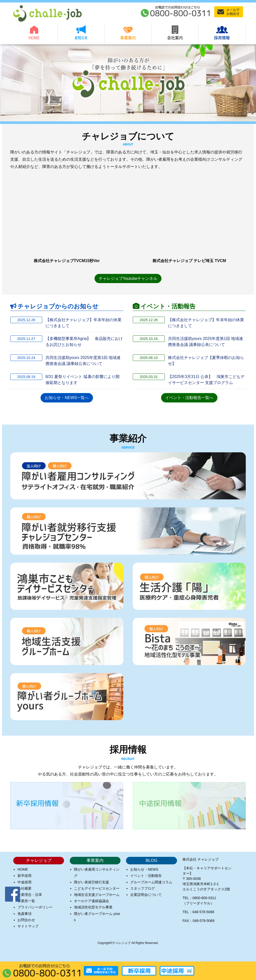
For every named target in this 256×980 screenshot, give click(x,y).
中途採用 (24, 882)
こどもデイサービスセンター (97, 888)
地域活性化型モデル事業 (93, 907)
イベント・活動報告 (146, 876)
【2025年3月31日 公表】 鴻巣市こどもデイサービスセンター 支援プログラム (206, 379)
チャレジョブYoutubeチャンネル (128, 278)
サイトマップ (28, 926)
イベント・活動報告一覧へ (189, 398)
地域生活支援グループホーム (97, 894)
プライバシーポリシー (35, 907)
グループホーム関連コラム (151, 882)
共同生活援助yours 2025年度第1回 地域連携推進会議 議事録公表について (83, 360)
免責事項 (24, 913)
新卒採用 (24, 876)
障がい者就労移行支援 (91, 882)
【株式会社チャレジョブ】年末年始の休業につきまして (83, 323)
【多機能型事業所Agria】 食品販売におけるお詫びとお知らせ (84, 342)
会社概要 (24, 888)
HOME (23, 869)
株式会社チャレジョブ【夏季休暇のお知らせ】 (206, 360)
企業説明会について (146, 894)
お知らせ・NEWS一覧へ (67, 398)
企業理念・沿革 (30, 894)
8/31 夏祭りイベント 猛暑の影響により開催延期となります (82, 379)
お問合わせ (26, 920)
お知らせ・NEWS (144, 869)
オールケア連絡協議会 (91, 901)
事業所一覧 (26, 901)
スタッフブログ (142, 888)
